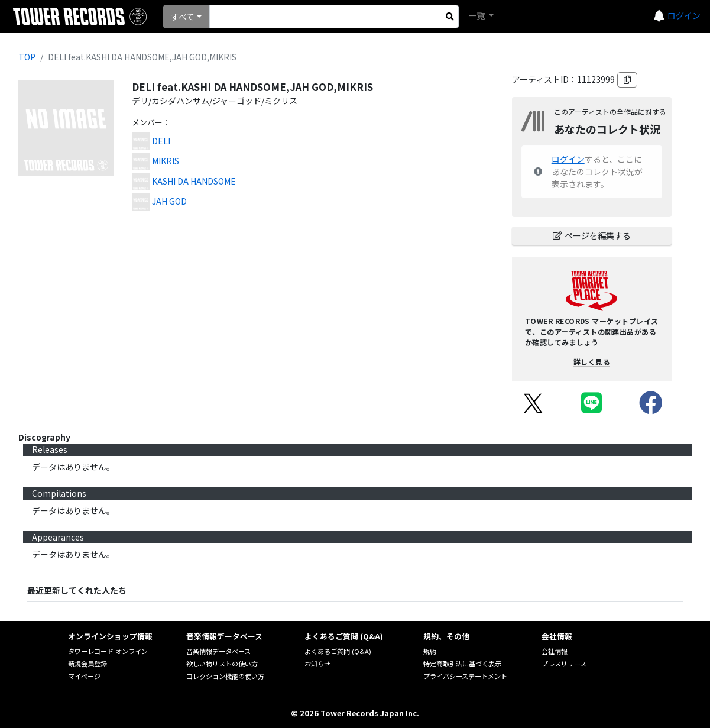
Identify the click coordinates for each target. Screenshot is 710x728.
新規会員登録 (87, 664)
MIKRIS (166, 161)
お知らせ (317, 664)
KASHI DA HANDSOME (194, 181)
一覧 (477, 15)
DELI (161, 141)
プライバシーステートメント (465, 676)
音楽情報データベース (218, 651)
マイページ (84, 676)
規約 (430, 651)
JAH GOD (169, 201)
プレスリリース (564, 664)
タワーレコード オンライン (108, 651)
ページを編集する (592, 235)
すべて (183, 17)
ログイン (684, 15)
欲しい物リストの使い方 (222, 664)
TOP (27, 57)
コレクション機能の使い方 (225, 676)
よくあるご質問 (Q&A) (338, 651)
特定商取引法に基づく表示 (462, 664)
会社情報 (555, 651)
